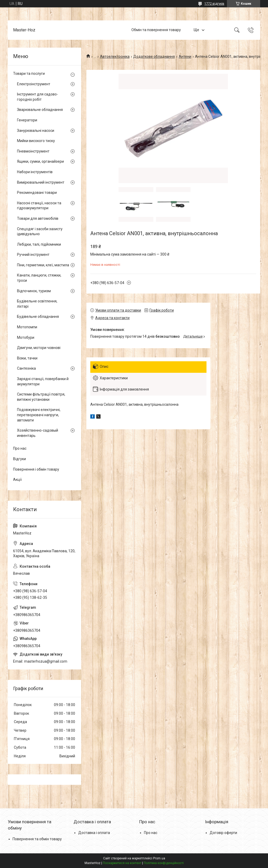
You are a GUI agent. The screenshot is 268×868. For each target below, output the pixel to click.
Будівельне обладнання (38, 317)
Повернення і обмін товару (36, 469)
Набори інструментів (35, 172)
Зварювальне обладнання (40, 110)
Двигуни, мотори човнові (39, 348)
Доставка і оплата (94, 833)
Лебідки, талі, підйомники (39, 244)
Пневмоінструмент (33, 151)
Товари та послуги (29, 74)
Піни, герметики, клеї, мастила (43, 265)
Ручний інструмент (33, 255)
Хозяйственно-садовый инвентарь (38, 433)
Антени (185, 57)
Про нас (20, 448)
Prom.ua (159, 858)
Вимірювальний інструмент (41, 182)
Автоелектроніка (115, 57)
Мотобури (26, 337)
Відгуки (19, 459)
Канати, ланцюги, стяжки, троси (39, 278)
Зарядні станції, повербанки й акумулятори (43, 381)
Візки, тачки (27, 358)
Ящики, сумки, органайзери (40, 161)
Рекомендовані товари (37, 193)
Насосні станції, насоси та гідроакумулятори (39, 206)
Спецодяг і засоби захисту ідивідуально (40, 232)
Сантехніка (26, 368)
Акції (17, 480)
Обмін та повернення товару (156, 30)
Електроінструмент (34, 84)
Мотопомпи (27, 327)
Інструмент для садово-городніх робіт (38, 97)
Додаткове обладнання (154, 57)
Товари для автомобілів (38, 218)
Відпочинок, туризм (34, 291)
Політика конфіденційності (164, 863)
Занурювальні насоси (36, 131)
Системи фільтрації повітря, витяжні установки (41, 397)
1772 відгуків (214, 4)
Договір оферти (223, 833)
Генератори (27, 120)
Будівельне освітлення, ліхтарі (37, 304)
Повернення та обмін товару (37, 839)
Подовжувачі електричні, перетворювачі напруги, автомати (39, 415)
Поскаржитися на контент (122, 863)
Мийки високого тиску (36, 141)
